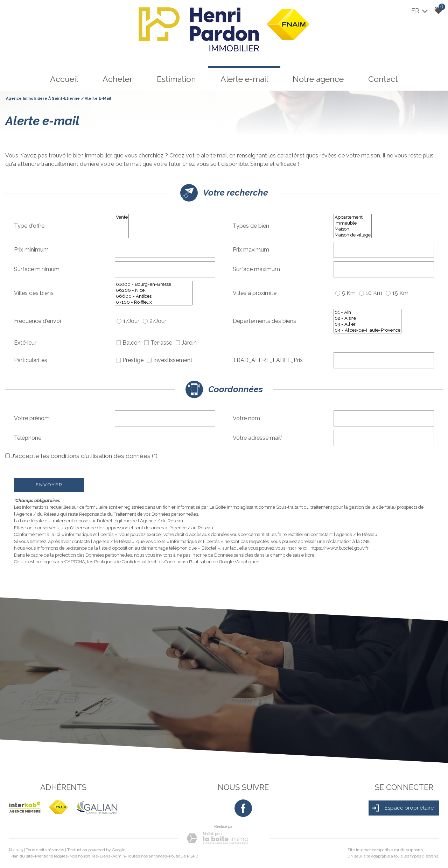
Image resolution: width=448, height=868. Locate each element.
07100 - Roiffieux (154, 302)
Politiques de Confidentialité (123, 562)
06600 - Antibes (154, 296)
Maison (353, 229)
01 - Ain (367, 312)
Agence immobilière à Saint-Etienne (43, 98)
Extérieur (25, 343)
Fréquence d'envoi (37, 321)
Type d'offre (29, 226)
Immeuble (353, 223)
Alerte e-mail (244, 79)
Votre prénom (32, 418)
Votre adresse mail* (258, 438)
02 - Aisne (367, 318)
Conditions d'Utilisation (188, 562)
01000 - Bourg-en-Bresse (154, 284)
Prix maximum (251, 250)
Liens (105, 856)
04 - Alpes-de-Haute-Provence (367, 330)
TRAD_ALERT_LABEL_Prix (268, 360)
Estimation (176, 79)
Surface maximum (256, 269)
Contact (383, 79)
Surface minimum (37, 269)
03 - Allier (367, 324)
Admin (119, 856)
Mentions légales (51, 856)
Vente (122, 217)
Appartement (353, 217)
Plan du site (22, 856)
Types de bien (251, 226)
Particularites (31, 360)
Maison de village (353, 235)
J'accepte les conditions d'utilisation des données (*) (84, 456)
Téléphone (28, 438)
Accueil (64, 79)
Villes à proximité (255, 293)
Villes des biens (34, 293)
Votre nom (246, 418)
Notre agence (318, 79)
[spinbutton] (165, 250)
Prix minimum (31, 250)
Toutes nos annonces (147, 856)
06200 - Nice (154, 290)
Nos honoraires (84, 856)
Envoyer (49, 485)
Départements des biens (264, 321)
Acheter (117, 79)
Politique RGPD (184, 856)
